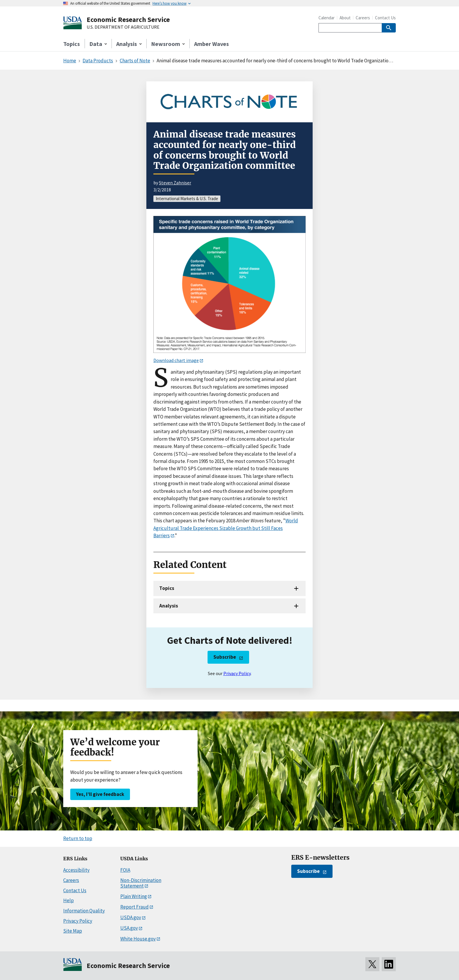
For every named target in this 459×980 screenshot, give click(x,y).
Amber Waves (211, 44)
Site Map (73, 931)
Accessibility (76, 870)
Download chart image (176, 360)
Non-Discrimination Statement (141, 883)
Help (68, 900)
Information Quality (84, 911)
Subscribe (225, 657)
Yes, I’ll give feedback (100, 794)
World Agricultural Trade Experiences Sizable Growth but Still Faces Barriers (226, 528)
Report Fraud (135, 907)
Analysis (169, 606)
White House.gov (138, 939)
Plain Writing (134, 896)
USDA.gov (131, 917)
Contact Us (385, 18)
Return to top (78, 838)
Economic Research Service (128, 19)
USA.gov (129, 928)
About (345, 18)
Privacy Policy (237, 673)
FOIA (125, 870)
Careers (363, 18)
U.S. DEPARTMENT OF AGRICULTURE (123, 27)
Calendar (327, 18)
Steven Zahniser (175, 183)
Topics (72, 44)
